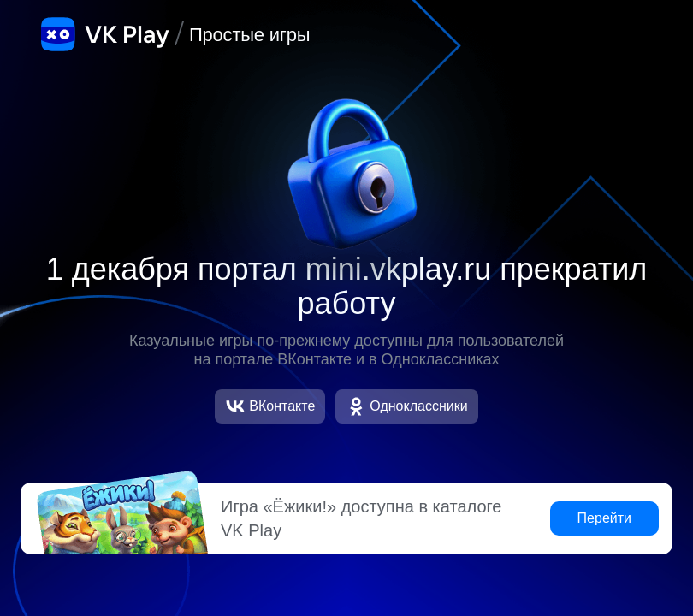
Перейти (604, 518)
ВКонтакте (270, 406)
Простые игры (249, 35)
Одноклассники (406, 406)
